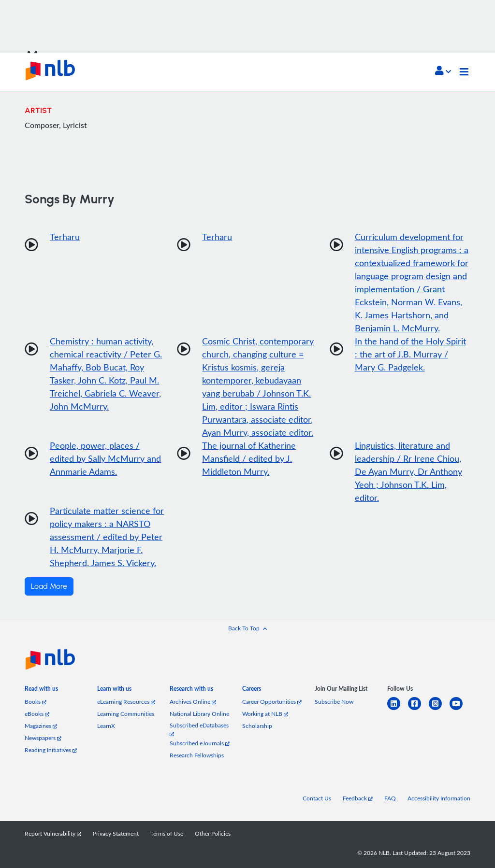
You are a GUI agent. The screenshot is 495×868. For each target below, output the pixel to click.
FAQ (390, 798)
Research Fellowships (197, 755)
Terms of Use (167, 833)
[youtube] (460, 709)
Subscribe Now (334, 702)
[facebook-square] (418, 709)
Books (36, 702)
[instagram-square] (439, 709)
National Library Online (199, 714)
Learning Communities (126, 714)
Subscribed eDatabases (199, 729)
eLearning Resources (126, 702)
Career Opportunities (272, 702)
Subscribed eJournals (200, 743)
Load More (49, 586)
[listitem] (41, 690)
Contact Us (317, 798)
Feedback (358, 798)
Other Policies (213, 833)
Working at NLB (265, 714)
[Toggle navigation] (464, 72)
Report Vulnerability (53, 833)
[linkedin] (398, 709)
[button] (443, 71)
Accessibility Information (439, 798)
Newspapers (43, 738)
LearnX (106, 726)
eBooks (37, 714)
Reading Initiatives (51, 750)
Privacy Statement (116, 833)
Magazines (41, 726)
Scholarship (257, 726)
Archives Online (193, 702)
